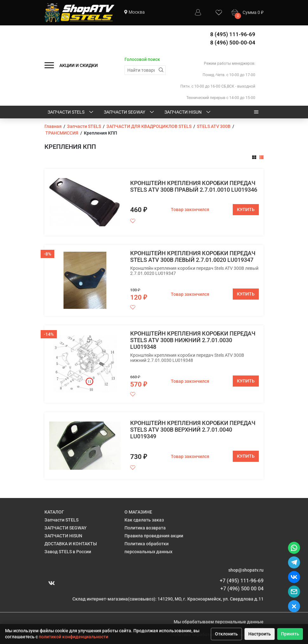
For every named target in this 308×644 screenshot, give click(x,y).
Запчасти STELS (71, 112)
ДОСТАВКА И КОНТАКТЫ (71, 544)
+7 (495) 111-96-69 (242, 581)
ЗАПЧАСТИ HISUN (188, 112)
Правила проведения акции (154, 536)
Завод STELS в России (68, 552)
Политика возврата (145, 528)
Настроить (260, 634)
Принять (290, 634)
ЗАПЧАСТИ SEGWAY (129, 112)
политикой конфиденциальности (74, 637)
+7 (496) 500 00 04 (242, 589)
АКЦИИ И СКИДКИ (79, 65)
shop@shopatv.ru (246, 570)
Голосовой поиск (142, 59)
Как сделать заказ (144, 520)
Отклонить (226, 634)
